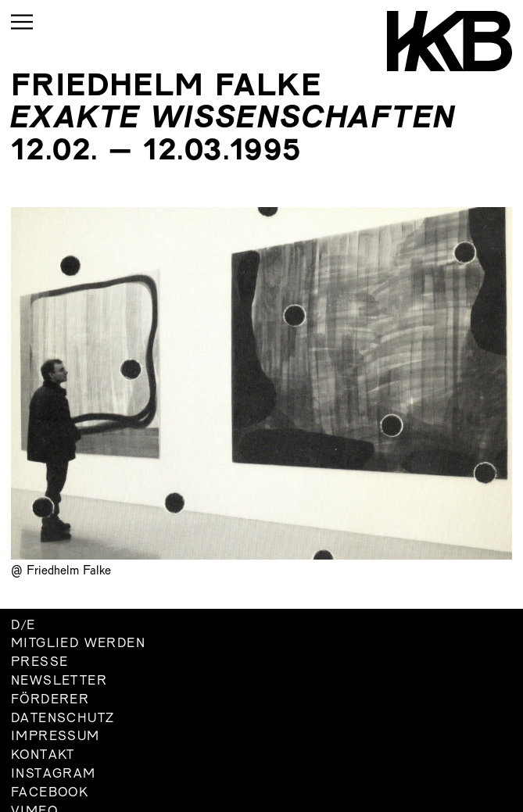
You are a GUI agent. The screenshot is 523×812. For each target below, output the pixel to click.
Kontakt (43, 756)
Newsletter (59, 681)
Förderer (50, 700)
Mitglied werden (78, 644)
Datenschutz (63, 719)
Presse (39, 663)
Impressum (56, 737)
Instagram (54, 774)
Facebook (50, 793)
